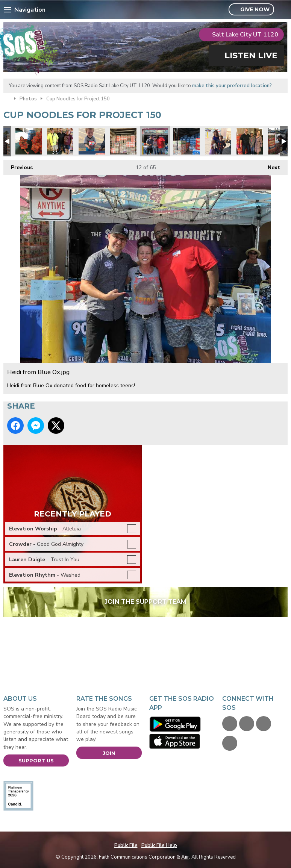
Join (109, 753)
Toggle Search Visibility (283, 10)
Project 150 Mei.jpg (218, 141)
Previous (18, 166)
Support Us (36, 760)
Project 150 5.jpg (92, 141)
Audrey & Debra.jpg (250, 141)
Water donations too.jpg (186, 141)
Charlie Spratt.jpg (29, 141)
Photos (28, 99)
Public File (126, 845)
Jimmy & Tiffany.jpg (60, 141)
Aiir (185, 857)
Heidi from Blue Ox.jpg (155, 141)
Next (270, 166)
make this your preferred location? (232, 86)
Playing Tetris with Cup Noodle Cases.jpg (123, 141)
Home (7, 98)
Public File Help (159, 845)
